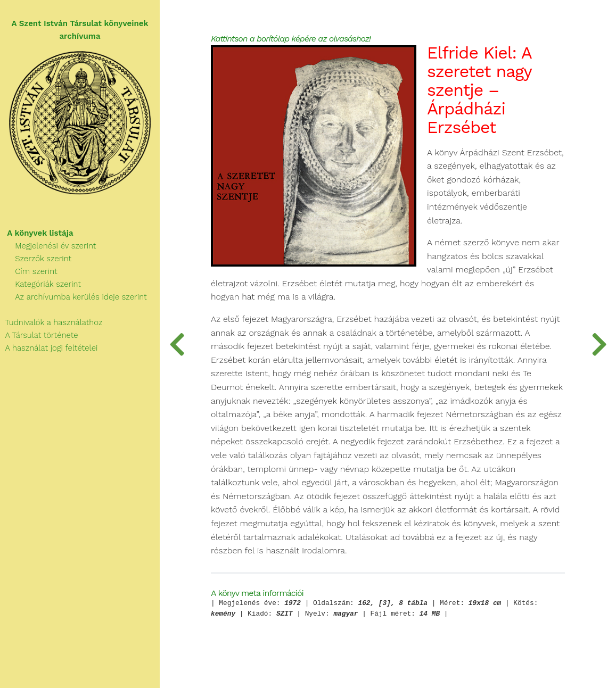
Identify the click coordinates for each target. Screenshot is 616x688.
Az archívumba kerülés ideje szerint (73, 297)
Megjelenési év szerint (48, 246)
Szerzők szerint (36, 259)
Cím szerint (29, 271)
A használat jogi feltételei (49, 348)
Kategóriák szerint (40, 284)
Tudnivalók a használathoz (51, 322)
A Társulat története (39, 335)
